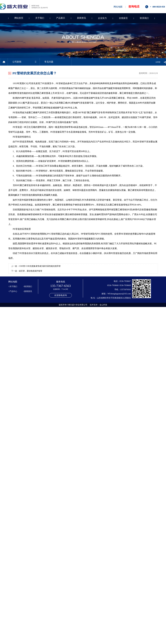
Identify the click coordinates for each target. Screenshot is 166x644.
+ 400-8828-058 (157, 7)
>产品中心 (13, 291)
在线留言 (123, 18)
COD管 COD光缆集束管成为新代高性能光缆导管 (40, 266)
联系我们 (144, 18)
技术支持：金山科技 (98, 305)
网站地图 (118, 7)
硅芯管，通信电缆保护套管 (31, 271)
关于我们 (40, 18)
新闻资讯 (81, 18)
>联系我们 (28, 287)
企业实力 (102, 18)
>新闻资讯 (28, 291)
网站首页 (19, 18)
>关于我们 (13, 287)
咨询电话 (134, 7)
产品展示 (61, 18)
